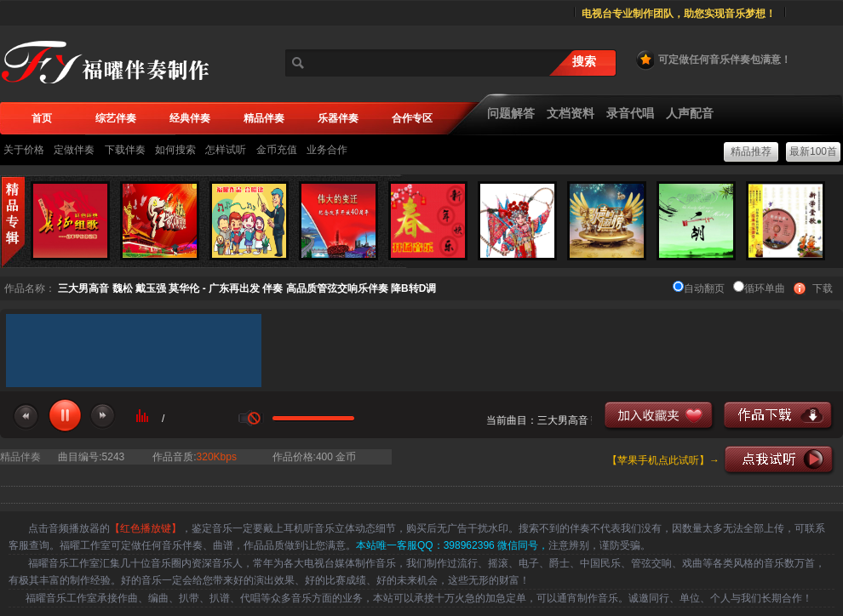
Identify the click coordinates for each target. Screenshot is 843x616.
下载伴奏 (125, 150)
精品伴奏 (20, 457)
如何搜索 (175, 150)
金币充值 (277, 150)
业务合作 (327, 150)
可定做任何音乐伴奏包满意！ (713, 60)
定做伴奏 (74, 150)
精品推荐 (751, 151)
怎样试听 (226, 150)
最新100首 (813, 151)
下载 (823, 288)
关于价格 (24, 150)
